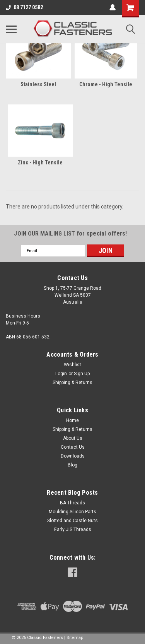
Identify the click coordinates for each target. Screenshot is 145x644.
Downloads (73, 456)
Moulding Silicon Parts (72, 512)
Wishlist (72, 365)
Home (72, 420)
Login (61, 374)
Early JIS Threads (73, 530)
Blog (72, 465)
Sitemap (75, 638)
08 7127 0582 (24, 7)
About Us (73, 438)
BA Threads (72, 503)
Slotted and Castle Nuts (72, 521)
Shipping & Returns (72, 383)
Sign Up (82, 374)
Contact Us (73, 447)
